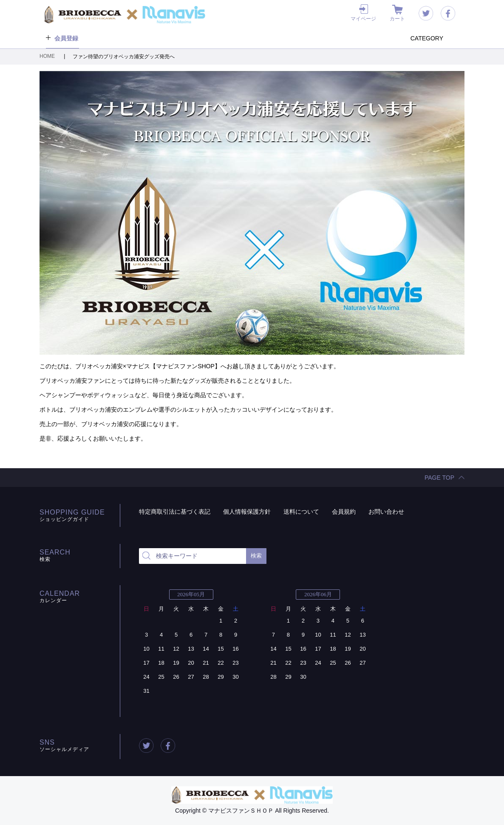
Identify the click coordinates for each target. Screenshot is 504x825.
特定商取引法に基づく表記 (175, 512)
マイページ (363, 19)
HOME (48, 56)
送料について (301, 512)
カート (397, 19)
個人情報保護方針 (247, 512)
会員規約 (344, 512)
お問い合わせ (386, 512)
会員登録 (66, 38)
